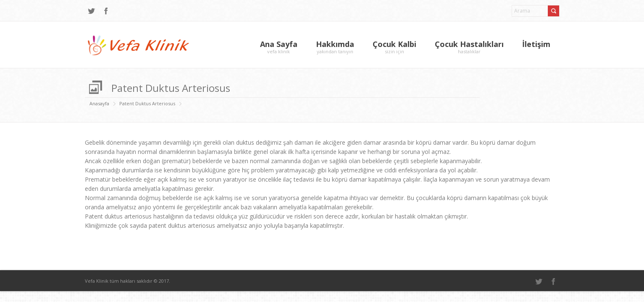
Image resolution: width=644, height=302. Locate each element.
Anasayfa (99, 103)
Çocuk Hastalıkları (469, 47)
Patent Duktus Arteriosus (147, 103)
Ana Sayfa (279, 47)
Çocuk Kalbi (394, 47)
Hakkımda (335, 47)
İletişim (536, 44)
